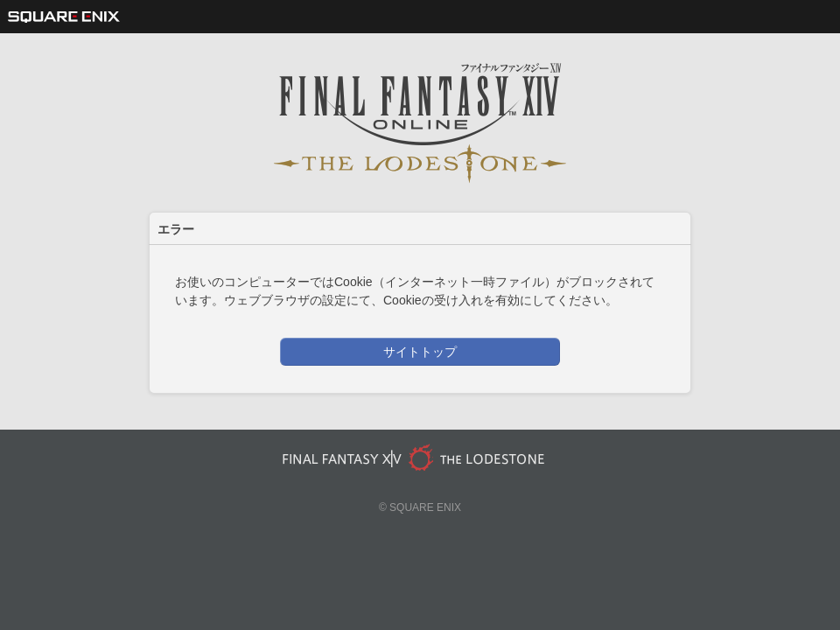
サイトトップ (420, 352)
